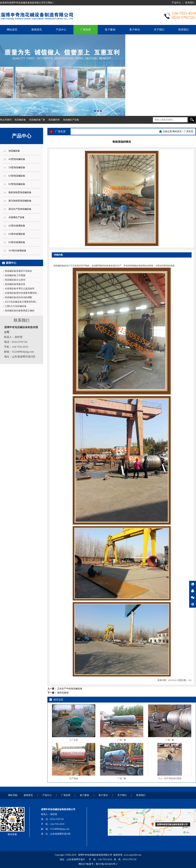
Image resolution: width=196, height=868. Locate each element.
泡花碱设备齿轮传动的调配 (18, 297)
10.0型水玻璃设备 (17, 251)
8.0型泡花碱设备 (17, 184)
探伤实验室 (63, 693)
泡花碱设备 (20, 120)
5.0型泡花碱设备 (17, 167)
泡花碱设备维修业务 (15, 284)
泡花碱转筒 (54, 120)
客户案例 (110, 30)
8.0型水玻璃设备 (17, 242)
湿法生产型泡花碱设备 (20, 209)
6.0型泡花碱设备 (17, 176)
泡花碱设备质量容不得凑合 (18, 271)
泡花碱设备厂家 (37, 120)
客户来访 (135, 30)
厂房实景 (86, 30)
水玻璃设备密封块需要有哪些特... (22, 293)
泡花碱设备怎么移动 (15, 280)
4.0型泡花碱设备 (17, 159)
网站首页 (12, 30)
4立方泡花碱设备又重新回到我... (21, 302)
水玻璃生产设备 (16, 217)
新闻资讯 (37, 30)
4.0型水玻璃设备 (17, 226)
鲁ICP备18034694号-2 (107, 864)
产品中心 (176, 3)
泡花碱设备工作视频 (15, 275)
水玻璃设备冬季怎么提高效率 (20, 289)
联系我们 (190, 3)
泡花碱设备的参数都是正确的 (20, 311)
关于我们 (159, 30)
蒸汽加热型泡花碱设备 (20, 201)
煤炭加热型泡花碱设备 (20, 192)
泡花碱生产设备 (71, 120)
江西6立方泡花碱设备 (16, 306)
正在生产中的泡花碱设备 (70, 689)
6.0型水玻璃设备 (17, 234)
